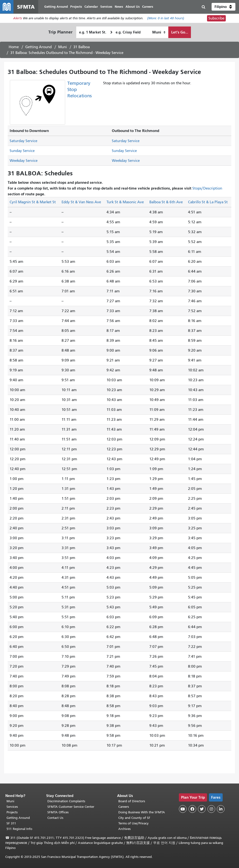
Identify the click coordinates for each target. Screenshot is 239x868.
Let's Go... (180, 32)
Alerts (18, 18)
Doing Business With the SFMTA (142, 812)
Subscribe (216, 18)
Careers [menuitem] (148, 7)
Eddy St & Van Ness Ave (81, 202)
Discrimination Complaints (66, 801)
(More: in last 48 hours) (166, 18)
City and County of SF (134, 818)
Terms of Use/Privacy (133, 823)
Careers (124, 807)
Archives (124, 829)
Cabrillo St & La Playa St (208, 202)
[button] (223, 7)
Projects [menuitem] (76, 7)
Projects (12, 812)
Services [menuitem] (106, 7)
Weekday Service (24, 161)
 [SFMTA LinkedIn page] (221, 809)
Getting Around (38, 47)
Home (14, 47)
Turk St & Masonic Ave (125, 202)
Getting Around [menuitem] (56, 7)
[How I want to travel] (159, 32)
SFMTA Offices (58, 812)
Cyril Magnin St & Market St (33, 202)
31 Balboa (82, 47)
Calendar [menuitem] (91, 7)
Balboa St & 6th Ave (166, 202)
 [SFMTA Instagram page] (211, 809)
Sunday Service (22, 151)
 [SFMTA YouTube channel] (183, 809)
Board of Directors (132, 801)
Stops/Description (207, 188)
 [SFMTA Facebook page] (192, 809)
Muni (63, 47)
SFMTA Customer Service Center (71, 807)
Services (12, 807)
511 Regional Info (19, 829)
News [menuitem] (119, 7)
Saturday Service (23, 141)
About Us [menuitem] (133, 7)
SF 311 (11, 823)
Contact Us (55, 818)
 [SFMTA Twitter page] (202, 809)
